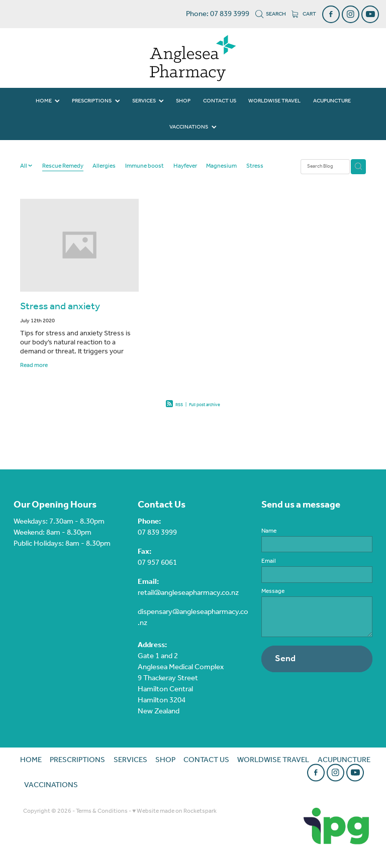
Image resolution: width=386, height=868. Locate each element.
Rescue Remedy (63, 166)
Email (269, 561)
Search (271, 14)
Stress (255, 166)
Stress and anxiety (60, 306)
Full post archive (205, 405)
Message (273, 591)
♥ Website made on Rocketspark (174, 811)
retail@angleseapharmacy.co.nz (188, 593)
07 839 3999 (157, 533)
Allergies (104, 166)
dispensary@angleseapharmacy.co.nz (193, 617)
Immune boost (144, 166)
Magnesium (221, 166)
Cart (304, 14)
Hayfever (185, 166)
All (24, 166)
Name (269, 531)
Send (285, 659)
